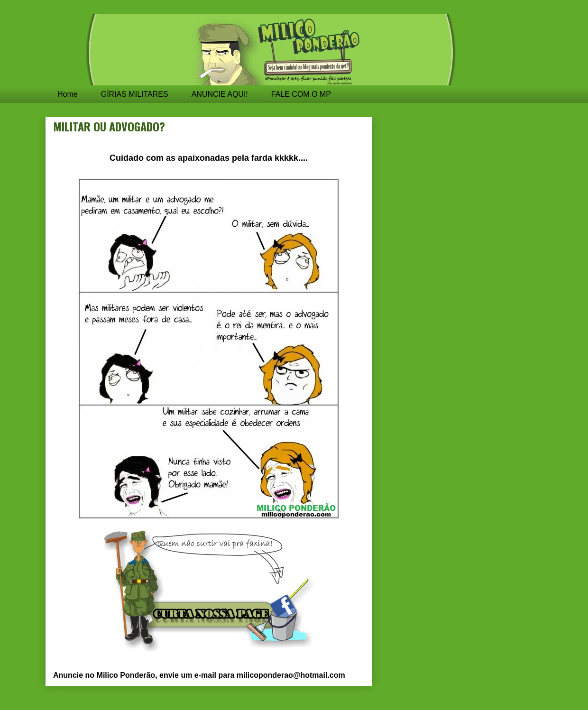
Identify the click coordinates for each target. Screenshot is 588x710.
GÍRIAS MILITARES (135, 94)
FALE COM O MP (301, 94)
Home (68, 94)
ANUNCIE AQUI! (220, 94)
